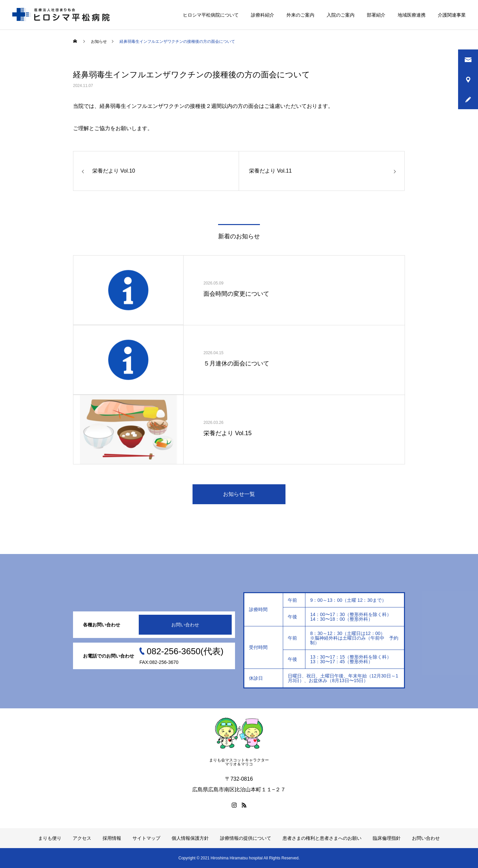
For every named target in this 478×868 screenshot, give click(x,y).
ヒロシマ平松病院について (211, 15)
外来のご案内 (300, 15)
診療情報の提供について (246, 838)
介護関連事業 (452, 15)
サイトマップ (146, 838)
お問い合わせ (185, 625)
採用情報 (112, 838)
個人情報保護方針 (190, 838)
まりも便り (50, 838)
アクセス (82, 838)
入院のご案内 (341, 15)
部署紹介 (376, 15)
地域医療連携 (412, 15)
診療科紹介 (263, 15)
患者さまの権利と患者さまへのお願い (322, 838)
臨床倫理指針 (387, 838)
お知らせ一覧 (239, 494)
